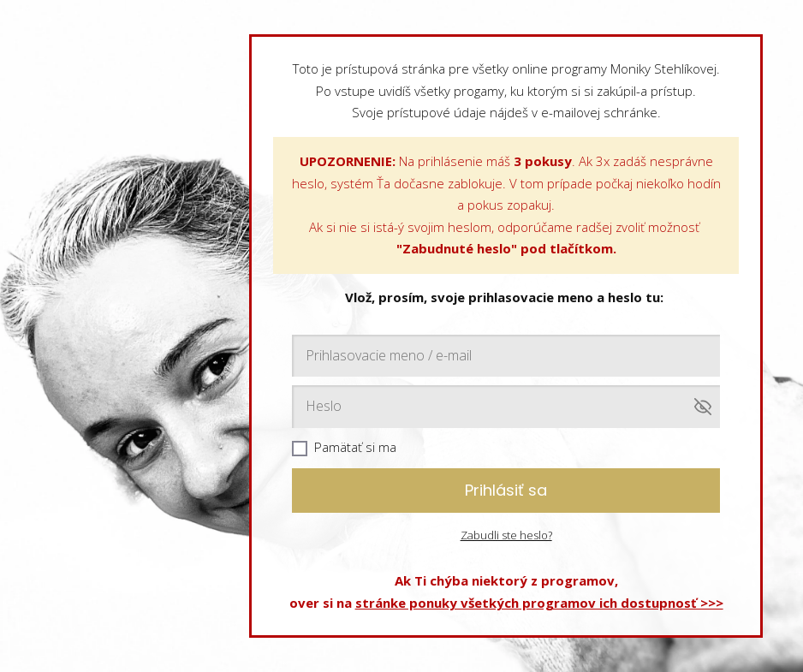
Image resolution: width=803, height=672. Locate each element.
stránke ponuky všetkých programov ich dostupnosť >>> (539, 603)
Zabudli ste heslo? (506, 535)
